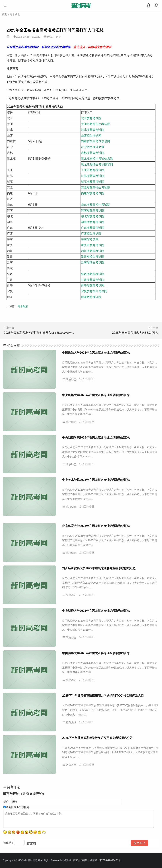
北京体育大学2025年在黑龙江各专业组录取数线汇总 (96, 526)
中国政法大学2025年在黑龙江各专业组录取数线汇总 (96, 353)
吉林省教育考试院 (93, 153)
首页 (4, 14)
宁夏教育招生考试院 (94, 291)
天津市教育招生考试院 (95, 124)
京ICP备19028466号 (110, 860)
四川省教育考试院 (93, 251)
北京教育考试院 (91, 118)
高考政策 (23, 306)
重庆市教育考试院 (93, 245)
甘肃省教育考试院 (93, 280)
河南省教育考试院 (93, 210)
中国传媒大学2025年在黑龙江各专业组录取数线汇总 (96, 653)
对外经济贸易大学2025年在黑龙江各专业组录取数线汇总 (99, 568)
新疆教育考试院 (91, 297)
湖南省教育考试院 (93, 222)
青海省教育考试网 (93, 285)
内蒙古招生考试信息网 (95, 141)
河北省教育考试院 (93, 130)
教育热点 (69, 722)
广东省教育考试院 (93, 228)
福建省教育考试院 (93, 193)
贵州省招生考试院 (93, 256)
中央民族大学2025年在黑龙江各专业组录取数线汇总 (96, 395)
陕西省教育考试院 (93, 274)
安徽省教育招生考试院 (95, 187)
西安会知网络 (80, 860)
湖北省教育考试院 (93, 216)
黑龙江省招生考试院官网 (97, 164)
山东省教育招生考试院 (95, 205)
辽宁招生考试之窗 (93, 147)
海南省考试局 (90, 239)
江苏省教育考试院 (93, 176)
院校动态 (69, 379)
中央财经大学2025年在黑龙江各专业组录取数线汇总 (96, 611)
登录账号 (23, 807)
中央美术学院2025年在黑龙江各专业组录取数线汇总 (96, 480)
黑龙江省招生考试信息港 (97, 159)
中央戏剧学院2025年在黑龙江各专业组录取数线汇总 (96, 438)
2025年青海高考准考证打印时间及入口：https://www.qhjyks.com (47, 333)
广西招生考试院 (91, 233)
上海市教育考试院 (93, 170)
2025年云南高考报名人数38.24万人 (135, 333)
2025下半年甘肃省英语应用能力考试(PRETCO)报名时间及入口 (103, 696)
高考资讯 (15, 14)
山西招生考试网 (91, 135)
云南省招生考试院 (93, 262)
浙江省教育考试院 (93, 182)
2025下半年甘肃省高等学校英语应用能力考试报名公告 (97, 738)
